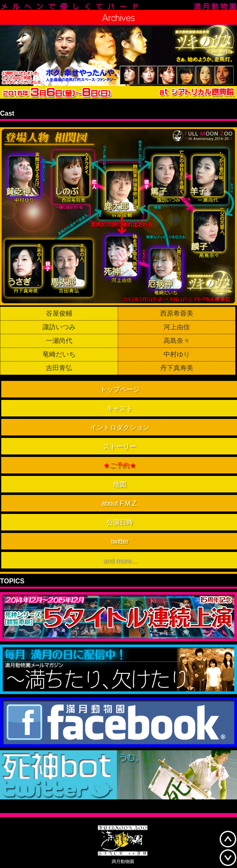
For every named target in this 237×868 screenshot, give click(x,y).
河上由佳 (177, 327)
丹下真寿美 (177, 368)
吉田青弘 (59, 368)
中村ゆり (177, 354)
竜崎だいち (59, 354)
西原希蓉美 (177, 314)
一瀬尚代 (59, 341)
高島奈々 (177, 341)
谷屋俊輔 (59, 314)
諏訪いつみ (59, 327)
